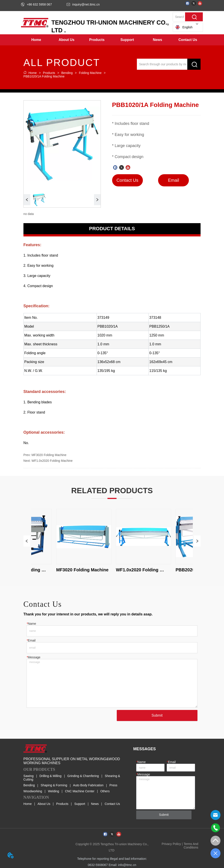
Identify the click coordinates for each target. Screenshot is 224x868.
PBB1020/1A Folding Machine (44, 76)
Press (113, 785)
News (95, 804)
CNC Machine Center (80, 791)
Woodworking (33, 791)
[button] (66, 40)
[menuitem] (66, 40)
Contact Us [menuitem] (188, 40)
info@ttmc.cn (127, 865)
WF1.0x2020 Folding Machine (52, 461)
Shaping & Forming (54, 785)
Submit (157, 715)
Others (105, 791)
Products (49, 73)
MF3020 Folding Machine (49, 455)
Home (33, 73)
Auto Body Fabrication (88, 785)
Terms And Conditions (191, 846)
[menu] (112, 40)
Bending (67, 73)
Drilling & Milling (50, 776)
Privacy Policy (171, 844)
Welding (54, 791)
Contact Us (112, 804)
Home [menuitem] (36, 40)
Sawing (29, 776)
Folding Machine (90, 73)
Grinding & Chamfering (83, 776)
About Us (44, 804)
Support (80, 804)
